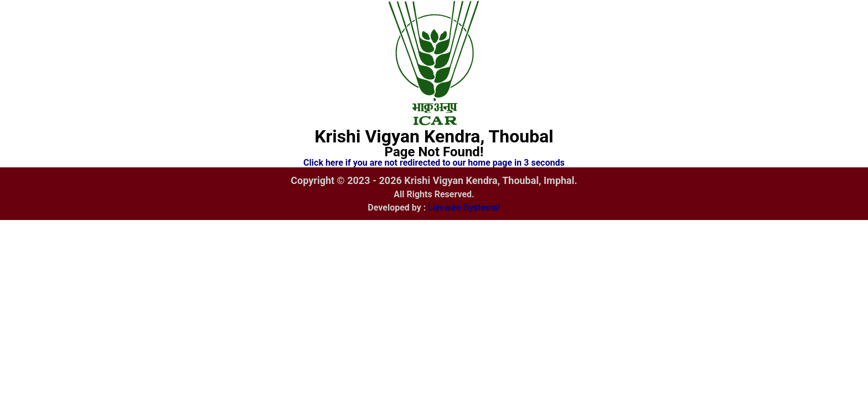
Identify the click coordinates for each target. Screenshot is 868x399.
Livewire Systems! (464, 208)
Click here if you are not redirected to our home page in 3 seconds (434, 163)
